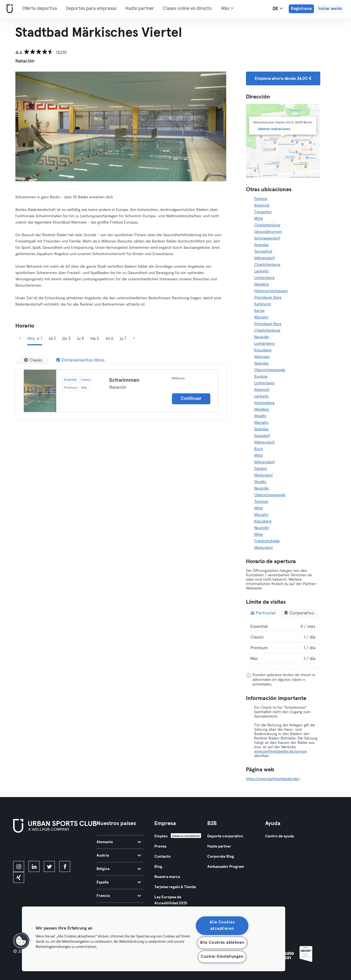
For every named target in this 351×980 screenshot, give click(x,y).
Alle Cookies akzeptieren (222, 926)
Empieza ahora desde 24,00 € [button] (283, 78)
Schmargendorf (267, 238)
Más (227, 8)
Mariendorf (264, 475)
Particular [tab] (263, 613)
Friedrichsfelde (267, 541)
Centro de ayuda (279, 836)
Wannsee (262, 357)
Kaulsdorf (262, 436)
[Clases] (33, 360)
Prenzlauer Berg (268, 298)
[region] (154, 939)
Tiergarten (263, 212)
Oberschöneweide (270, 370)
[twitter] (49, 866)
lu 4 (80, 339)
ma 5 (95, 339)
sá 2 (52, 339)
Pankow (261, 199)
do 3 (66, 339)
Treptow (261, 502)
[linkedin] (34, 866)
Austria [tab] (119, 855)
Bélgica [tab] (119, 869)
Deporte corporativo (225, 836)
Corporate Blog (221, 857)
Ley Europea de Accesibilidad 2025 (171, 900)
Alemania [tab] (119, 842)
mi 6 (109, 339)
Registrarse (301, 9)
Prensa (160, 846)
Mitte (259, 219)
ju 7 (123, 339)
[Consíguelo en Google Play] (72, 848)
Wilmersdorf (264, 258)
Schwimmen (124, 380)
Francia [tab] (119, 896)
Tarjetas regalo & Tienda (175, 887)
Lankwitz (261, 271)
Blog (158, 867)
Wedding (261, 284)
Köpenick (262, 205)
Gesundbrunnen (268, 232)
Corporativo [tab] (299, 613)
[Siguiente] (210, 126)
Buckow (261, 377)
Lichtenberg (264, 278)
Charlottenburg (267, 225)
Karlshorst (263, 304)
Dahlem (261, 469)
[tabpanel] (283, 643)
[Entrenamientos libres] (80, 360)
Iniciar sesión (330, 9)
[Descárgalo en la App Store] (32, 848)
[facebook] (65, 866)
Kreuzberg (263, 350)
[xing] (19, 877)
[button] (21, 941)
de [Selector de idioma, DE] (278, 9)
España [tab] (119, 882)
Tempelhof (263, 252)
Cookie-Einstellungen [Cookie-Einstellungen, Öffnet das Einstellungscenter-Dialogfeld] (222, 957)
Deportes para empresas (91, 9)
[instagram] (19, 866)
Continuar (191, 399)
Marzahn (261, 317)
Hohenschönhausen (271, 291)
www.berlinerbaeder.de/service (281, 752)
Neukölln (262, 337)
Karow (259, 311)
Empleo (161, 836)
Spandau (261, 245)
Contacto (162, 857)
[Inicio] (9, 9)
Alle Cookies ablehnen (222, 943)
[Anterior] (31, 126)
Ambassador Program (226, 867)
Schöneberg (264, 403)
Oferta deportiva (40, 9)
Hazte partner (140, 9)
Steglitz (260, 416)
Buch (259, 449)
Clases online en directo (187, 9)
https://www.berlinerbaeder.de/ (273, 779)
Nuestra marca (167, 877)
